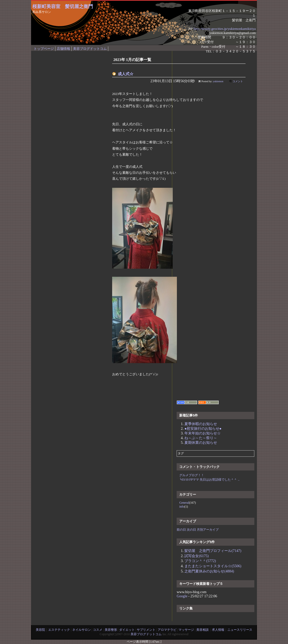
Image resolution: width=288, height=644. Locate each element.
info (182, 507)
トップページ (44, 49)
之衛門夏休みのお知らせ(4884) (209, 571)
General (184, 503)
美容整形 (111, 630)
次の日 (191, 530)
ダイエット (127, 630)
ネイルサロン (82, 630)
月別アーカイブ (208, 530)
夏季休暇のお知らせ (201, 424)
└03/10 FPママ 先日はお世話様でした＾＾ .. (209, 480)
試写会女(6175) (196, 556)
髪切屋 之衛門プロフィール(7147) (213, 551)
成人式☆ (126, 74)
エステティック (59, 630)
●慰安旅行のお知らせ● (203, 429)
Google (182, 596)
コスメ (98, 630)
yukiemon (218, 81)
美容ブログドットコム (90, 49)
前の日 (181, 530)
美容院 (40, 630)
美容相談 (203, 630)
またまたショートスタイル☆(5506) (213, 566)
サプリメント (146, 630)
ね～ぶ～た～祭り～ (201, 438)
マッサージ (186, 630)
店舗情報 (63, 49)
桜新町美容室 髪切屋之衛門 (63, 6)
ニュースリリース (240, 630)
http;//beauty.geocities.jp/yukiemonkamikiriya (225, 29)
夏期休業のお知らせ (201, 443)
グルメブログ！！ (192, 475)
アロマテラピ (167, 630)
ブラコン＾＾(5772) (200, 561)
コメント (238, 81)
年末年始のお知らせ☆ (203, 433)
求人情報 (218, 630)
